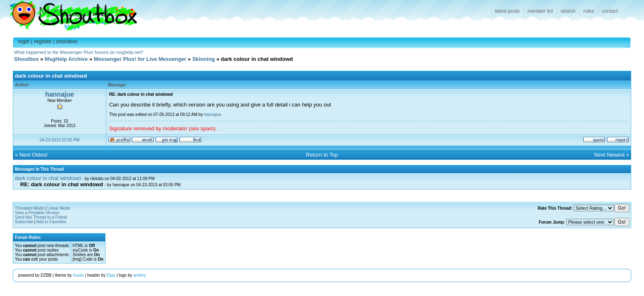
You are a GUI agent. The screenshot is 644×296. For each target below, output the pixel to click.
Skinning (204, 59)
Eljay (111, 275)
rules (589, 11)
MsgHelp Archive (66, 59)
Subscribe (24, 222)
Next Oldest (33, 155)
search (568, 11)
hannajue (60, 94)
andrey (140, 275)
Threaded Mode (29, 208)
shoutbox (67, 41)
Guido (79, 275)
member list (540, 11)
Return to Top (322, 155)
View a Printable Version (37, 213)
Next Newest (609, 155)
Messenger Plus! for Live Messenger (140, 59)
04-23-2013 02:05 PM (60, 140)
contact (610, 11)
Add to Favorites (51, 222)
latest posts (507, 11)
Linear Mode (59, 208)
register (43, 41)
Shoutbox (68, 13)
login (24, 41)
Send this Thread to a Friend (41, 217)
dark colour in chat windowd (48, 178)
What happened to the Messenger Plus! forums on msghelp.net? (78, 52)
